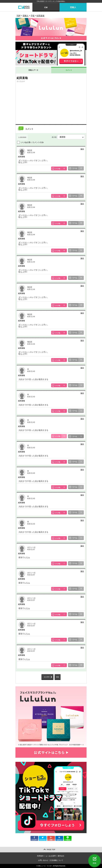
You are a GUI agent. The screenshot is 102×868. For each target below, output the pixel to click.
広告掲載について (57, 860)
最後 (58, 677)
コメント (69, 70)
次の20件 (47, 677)
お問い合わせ (43, 860)
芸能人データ (33, 70)
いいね (61, 168)
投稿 (94, 863)
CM (46, 7)
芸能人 (73, 7)
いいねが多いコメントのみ (32, 142)
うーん (78, 168)
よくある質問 (51, 856)
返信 (82, 149)
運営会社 (61, 856)
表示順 (68, 137)
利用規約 (40, 856)
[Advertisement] (51, 104)
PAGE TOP (51, 850)
